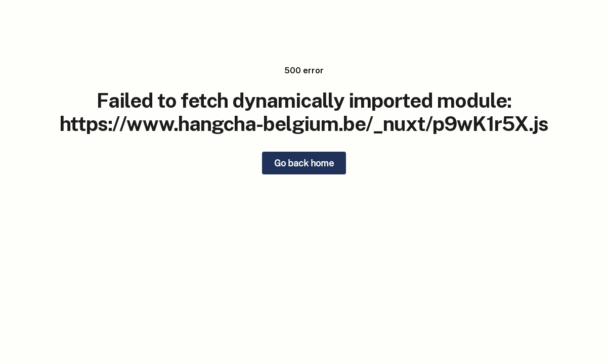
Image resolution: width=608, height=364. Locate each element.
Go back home (304, 163)
